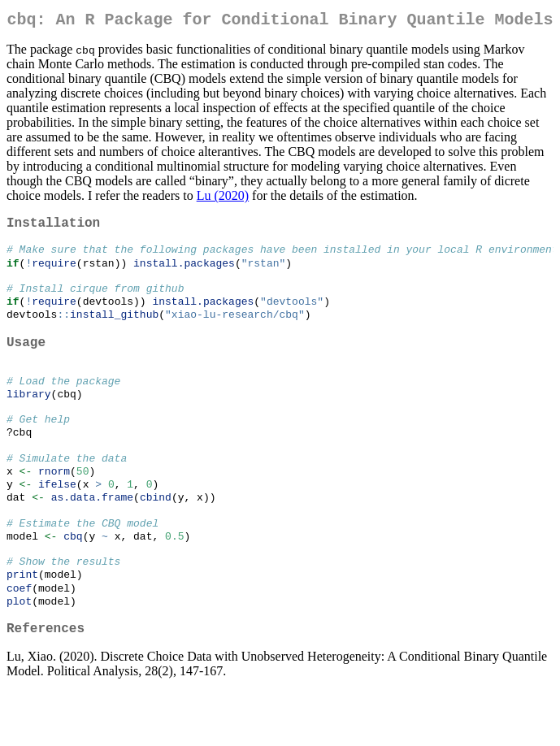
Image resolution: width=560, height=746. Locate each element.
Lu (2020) (223, 199)
